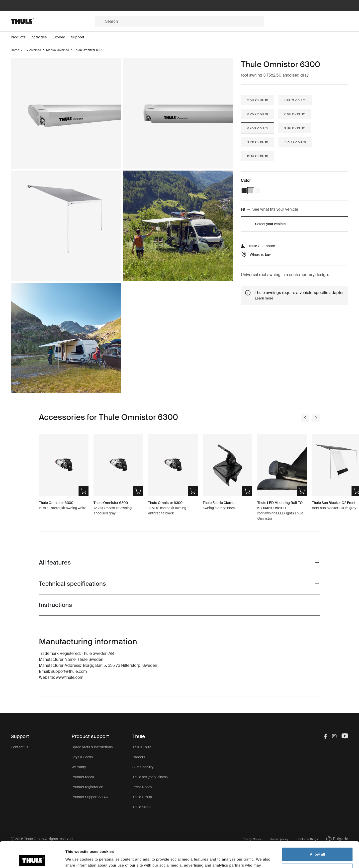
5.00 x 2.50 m (258, 156)
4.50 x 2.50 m (295, 142)
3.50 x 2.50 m (295, 114)
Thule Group (142, 797)
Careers (139, 757)
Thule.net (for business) (150, 777)
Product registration (87, 787)
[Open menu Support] (81, 37)
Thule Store (141, 807)
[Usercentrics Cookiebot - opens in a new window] (32, 858)
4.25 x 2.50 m (258, 142)
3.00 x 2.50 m (295, 100)
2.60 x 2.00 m (258, 100)
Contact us (19, 747)
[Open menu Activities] (42, 37)
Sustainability (143, 767)
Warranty (79, 767)
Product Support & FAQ (90, 797)
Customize (318, 844)
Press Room (142, 787)
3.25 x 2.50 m (258, 114)
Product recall (83, 777)
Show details (77, 858)
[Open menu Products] (21, 37)
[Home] (53, 21)
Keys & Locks (82, 757)
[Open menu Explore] (62, 37)
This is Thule (142, 747)
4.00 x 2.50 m (295, 128)
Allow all (317, 827)
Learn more (264, 298)
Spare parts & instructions (92, 747)
